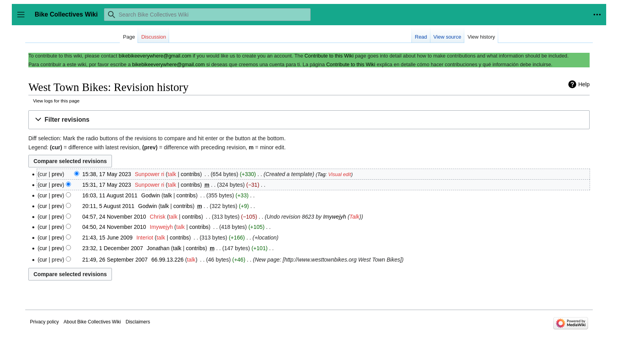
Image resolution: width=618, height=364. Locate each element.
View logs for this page (56, 101)
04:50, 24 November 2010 (114, 227)
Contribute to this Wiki (329, 56)
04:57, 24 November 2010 (114, 217)
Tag (321, 175)
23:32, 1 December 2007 (113, 248)
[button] (309, 120)
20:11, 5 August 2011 (108, 206)
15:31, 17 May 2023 (107, 185)
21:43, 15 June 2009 (108, 238)
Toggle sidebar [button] (23, 18)
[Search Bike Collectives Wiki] (207, 15)
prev (57, 174)
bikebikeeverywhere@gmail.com (155, 56)
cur (43, 185)
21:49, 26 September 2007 (115, 260)
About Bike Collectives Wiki (92, 322)
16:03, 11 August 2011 (110, 195)
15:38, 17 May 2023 (107, 174)
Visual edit (340, 175)
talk (172, 174)
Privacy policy (44, 322)
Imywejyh (335, 217)
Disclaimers (138, 322)
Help (584, 84)
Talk (355, 217)
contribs (190, 174)
